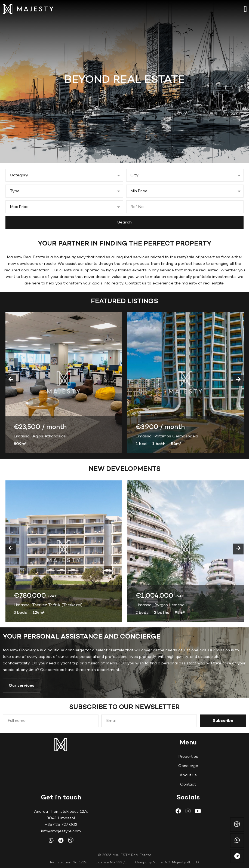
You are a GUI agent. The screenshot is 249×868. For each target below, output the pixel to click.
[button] (245, 9)
